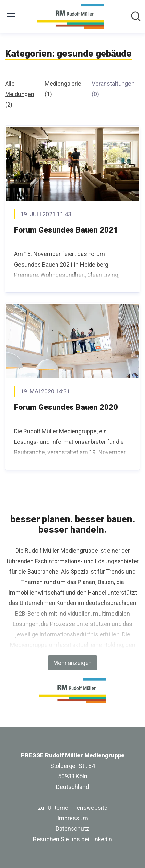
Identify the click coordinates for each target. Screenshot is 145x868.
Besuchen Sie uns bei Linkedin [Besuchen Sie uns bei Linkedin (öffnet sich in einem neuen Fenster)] (72, 839)
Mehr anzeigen (72, 663)
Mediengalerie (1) (63, 89)
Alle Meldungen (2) (20, 94)
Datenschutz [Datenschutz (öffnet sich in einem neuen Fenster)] (72, 829)
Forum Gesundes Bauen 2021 (66, 230)
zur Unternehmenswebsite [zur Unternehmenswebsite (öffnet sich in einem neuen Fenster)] (73, 808)
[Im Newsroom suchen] (136, 16)
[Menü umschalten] (11, 16)
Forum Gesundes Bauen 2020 (66, 407)
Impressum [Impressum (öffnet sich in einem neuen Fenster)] (73, 818)
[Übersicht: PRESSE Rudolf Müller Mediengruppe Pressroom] (70, 16)
